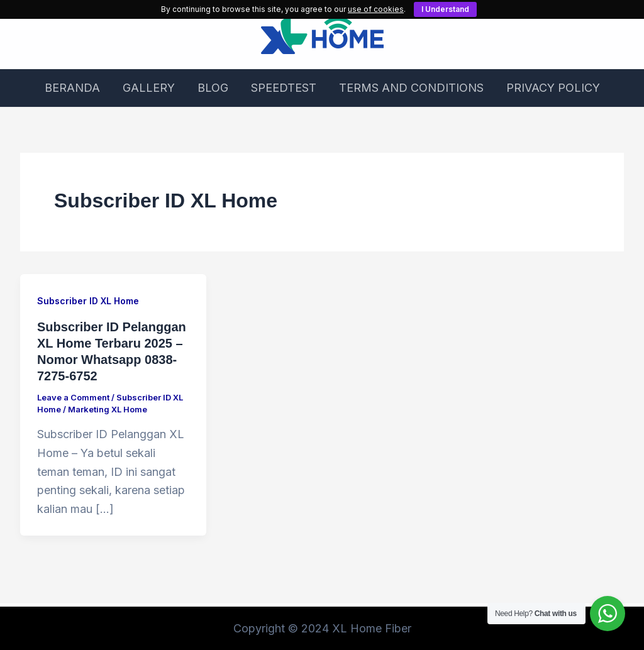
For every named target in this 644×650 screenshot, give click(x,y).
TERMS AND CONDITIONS (411, 88)
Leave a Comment (73, 397)
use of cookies (376, 9)
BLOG (213, 88)
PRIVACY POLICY (553, 88)
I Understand (445, 9)
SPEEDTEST (284, 88)
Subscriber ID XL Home (88, 301)
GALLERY (149, 88)
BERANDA (72, 88)
